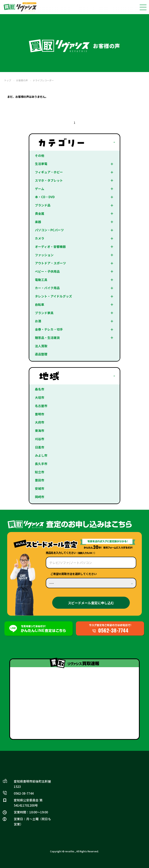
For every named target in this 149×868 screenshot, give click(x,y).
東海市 (40, 431)
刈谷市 (40, 439)
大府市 (40, 422)
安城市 (40, 489)
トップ (8, 80)
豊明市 (40, 414)
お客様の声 (22, 80)
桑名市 (40, 389)
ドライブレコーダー (43, 80)
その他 (40, 156)
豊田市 (40, 480)
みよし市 (41, 455)
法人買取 (41, 346)
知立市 (40, 472)
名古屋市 (41, 406)
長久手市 (41, 464)
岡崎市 (40, 497)
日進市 (40, 447)
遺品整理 (41, 354)
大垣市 (40, 397)
